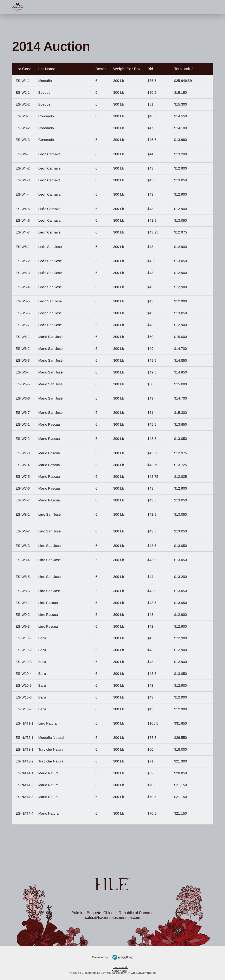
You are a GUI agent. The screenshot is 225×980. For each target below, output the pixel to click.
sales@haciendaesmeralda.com (113, 918)
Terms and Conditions (120, 969)
